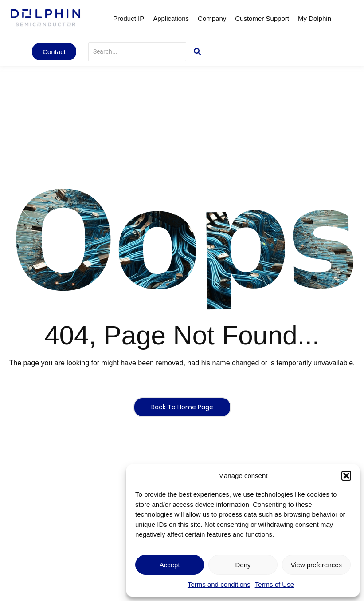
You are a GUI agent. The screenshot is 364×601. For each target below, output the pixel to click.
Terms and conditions (219, 584)
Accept (170, 565)
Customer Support (262, 18)
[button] (346, 476)
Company (212, 18)
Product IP (129, 18)
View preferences (317, 565)
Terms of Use (274, 584)
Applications (171, 18)
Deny (243, 565)
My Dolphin (315, 18)
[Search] (137, 52)
